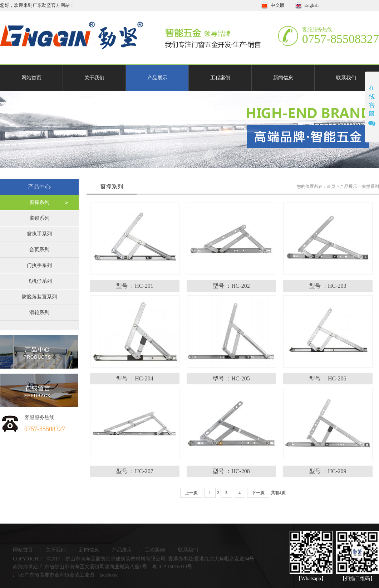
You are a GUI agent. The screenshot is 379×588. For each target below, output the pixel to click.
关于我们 (94, 78)
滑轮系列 (39, 313)
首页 (331, 186)
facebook (109, 575)
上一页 (191, 493)
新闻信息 (283, 78)
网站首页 (31, 78)
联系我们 (346, 78)
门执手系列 (39, 265)
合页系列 (39, 250)
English (307, 5)
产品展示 (157, 78)
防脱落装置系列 (39, 297)
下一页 (258, 493)
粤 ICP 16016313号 (172, 567)
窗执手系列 (39, 234)
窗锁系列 (39, 218)
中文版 (273, 5)
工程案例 (220, 78)
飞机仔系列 (39, 281)
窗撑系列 (39, 202)
